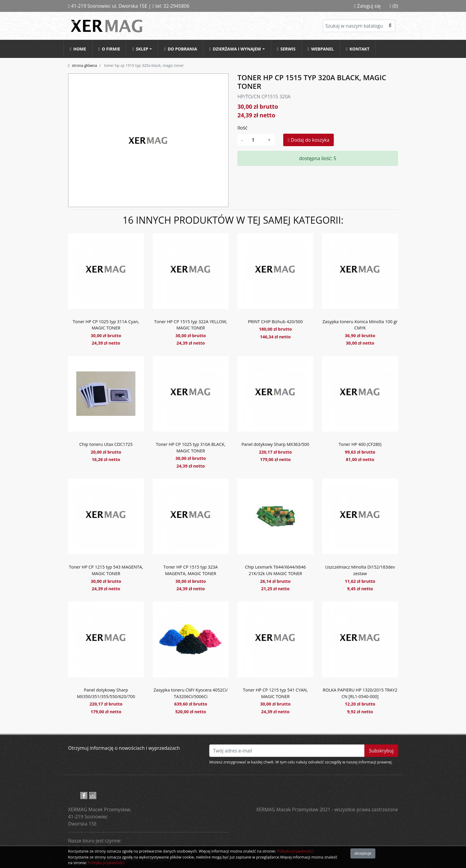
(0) (394, 6)
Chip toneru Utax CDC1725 (106, 444)
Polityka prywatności (295, 851)
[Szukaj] (359, 26)
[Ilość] (255, 140)
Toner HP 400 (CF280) (360, 444)
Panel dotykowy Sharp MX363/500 (275, 444)
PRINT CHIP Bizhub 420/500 (275, 322)
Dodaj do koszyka (308, 140)
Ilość (242, 128)
